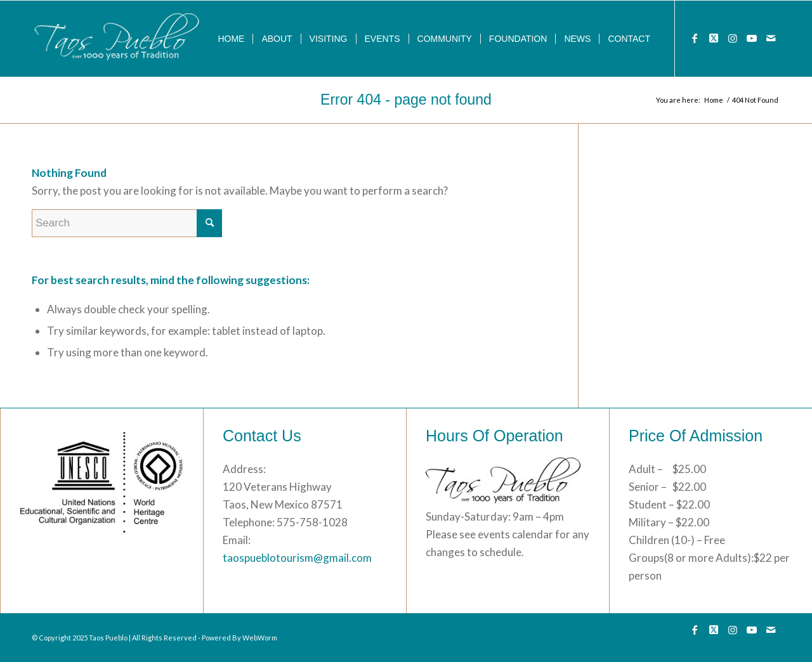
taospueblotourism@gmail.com (297, 558)
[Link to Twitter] (714, 38)
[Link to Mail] (771, 38)
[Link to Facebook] (695, 38)
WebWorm (260, 638)
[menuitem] (231, 39)
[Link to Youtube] (752, 38)
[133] (118, 39)
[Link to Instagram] (733, 38)
